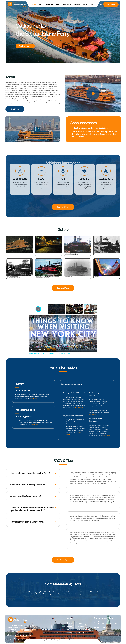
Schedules (49, 4)
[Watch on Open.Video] (38, 350)
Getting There (88, 4)
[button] (101, 4)
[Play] (75, 309)
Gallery (58, 4)
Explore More (25, 46)
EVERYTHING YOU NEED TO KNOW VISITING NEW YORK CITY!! (58, 317)
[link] (32, 317)
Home (34, 4)
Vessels (67, 4)
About (41, 4)
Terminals (77, 4)
